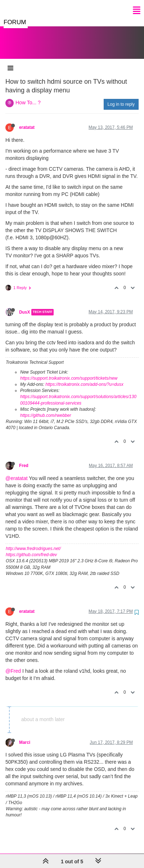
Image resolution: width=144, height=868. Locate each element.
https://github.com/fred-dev (31, 548)
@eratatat (17, 471)
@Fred (13, 664)
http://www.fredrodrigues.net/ (33, 541)
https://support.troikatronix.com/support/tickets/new (69, 371)
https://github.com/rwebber (46, 408)
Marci (25, 735)
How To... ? (28, 95)
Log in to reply (121, 97)
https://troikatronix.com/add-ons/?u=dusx (84, 377)
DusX (24, 305)
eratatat (27, 120)
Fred (24, 458)
